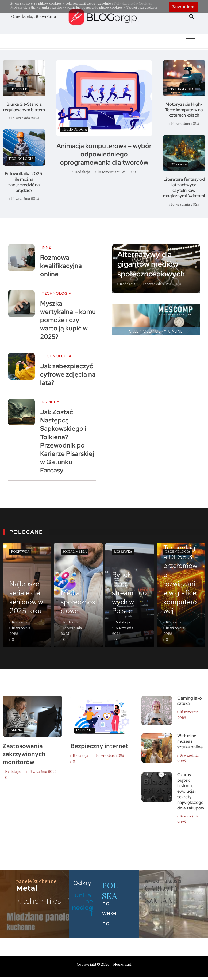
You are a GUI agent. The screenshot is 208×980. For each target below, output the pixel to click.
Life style (18, 90)
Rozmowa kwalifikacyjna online (61, 266)
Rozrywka (178, 165)
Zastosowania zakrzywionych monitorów (24, 754)
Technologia (74, 130)
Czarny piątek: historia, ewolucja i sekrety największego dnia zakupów (191, 791)
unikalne (82, 904)
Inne (47, 247)
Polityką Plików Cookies (133, 3)
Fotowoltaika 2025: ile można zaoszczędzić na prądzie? (24, 182)
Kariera (51, 402)
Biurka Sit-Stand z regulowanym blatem (24, 107)
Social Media (74, 552)
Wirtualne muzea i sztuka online (190, 741)
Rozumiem (183, 7)
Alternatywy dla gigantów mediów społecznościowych (151, 264)
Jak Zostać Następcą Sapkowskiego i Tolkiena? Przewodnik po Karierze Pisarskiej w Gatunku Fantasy (67, 441)
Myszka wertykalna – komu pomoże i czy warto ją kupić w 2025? (68, 320)
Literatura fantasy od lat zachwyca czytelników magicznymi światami (184, 187)
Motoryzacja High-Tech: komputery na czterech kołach (184, 110)
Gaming (15, 730)
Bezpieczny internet (99, 746)
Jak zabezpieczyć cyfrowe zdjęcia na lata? (68, 374)
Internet (85, 730)
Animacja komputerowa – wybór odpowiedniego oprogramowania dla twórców (104, 154)
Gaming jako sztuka (190, 701)
